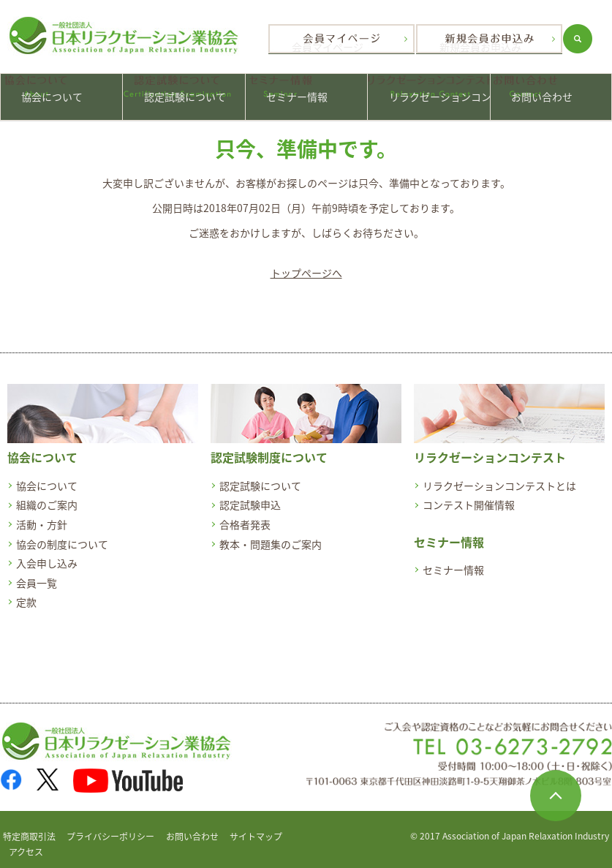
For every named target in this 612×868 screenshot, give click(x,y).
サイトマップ (256, 828)
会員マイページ (341, 39)
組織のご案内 (47, 496)
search (597, 39)
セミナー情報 (306, 92)
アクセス (26, 843)
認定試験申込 (250, 496)
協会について (61, 92)
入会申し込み (47, 554)
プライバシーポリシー (110, 828)
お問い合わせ (551, 92)
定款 (26, 593)
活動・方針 (42, 516)
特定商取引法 (29, 828)
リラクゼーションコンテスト (428, 92)
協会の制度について (62, 535)
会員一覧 (37, 573)
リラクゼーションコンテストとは (499, 476)
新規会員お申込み (499, 39)
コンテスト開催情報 (469, 496)
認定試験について (184, 92)
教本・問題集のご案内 (271, 535)
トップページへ (306, 264)
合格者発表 (245, 516)
